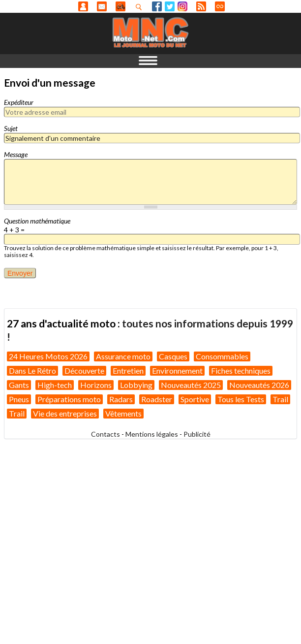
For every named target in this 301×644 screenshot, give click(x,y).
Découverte (84, 370)
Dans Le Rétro (32, 370)
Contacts (105, 434)
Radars (121, 399)
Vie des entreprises (65, 413)
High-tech (55, 385)
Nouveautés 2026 (259, 385)
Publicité (197, 434)
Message (16, 154)
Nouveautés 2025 (191, 385)
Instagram (182, 6)
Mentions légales (152, 434)
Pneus (19, 399)
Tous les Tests (241, 399)
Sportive (195, 399)
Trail (280, 399)
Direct (220, 6)
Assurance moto (123, 356)
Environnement (177, 370)
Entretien (128, 370)
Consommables (222, 356)
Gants (19, 385)
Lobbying (136, 385)
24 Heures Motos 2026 (48, 356)
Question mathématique (37, 221)
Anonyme (83, 6)
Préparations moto (69, 399)
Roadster (157, 399)
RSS (201, 6)
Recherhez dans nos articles (141, 7)
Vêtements (123, 413)
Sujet (11, 128)
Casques (173, 356)
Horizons (96, 385)
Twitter (170, 6)
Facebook (157, 6)
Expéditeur (19, 102)
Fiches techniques (241, 370)
